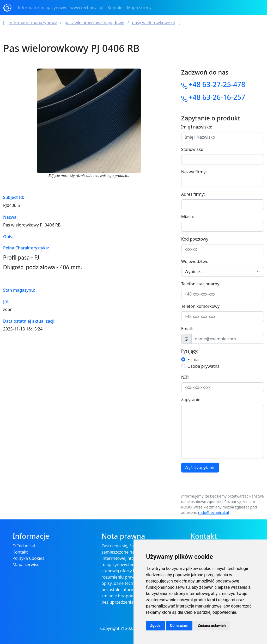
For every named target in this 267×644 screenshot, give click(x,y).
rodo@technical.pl (214, 513)
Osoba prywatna (204, 366)
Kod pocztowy (195, 239)
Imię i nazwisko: (197, 127)
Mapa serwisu (26, 565)
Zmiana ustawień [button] (212, 625)
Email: (187, 329)
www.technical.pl (87, 8)
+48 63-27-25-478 (217, 84)
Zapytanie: (191, 400)
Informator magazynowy (42, 8)
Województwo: (195, 261)
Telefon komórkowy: (201, 306)
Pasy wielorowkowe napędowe (95, 23)
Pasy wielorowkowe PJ (153, 23)
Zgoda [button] (155, 625)
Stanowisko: (193, 149)
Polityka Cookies (28, 558)
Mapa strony (139, 8)
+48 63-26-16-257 (217, 97)
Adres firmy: (193, 194)
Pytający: (190, 351)
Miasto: (188, 217)
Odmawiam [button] (179, 625)
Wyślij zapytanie (200, 468)
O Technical (24, 546)
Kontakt (115, 8)
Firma (193, 359)
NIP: (185, 377)
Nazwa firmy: (194, 172)
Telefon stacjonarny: (201, 284)
